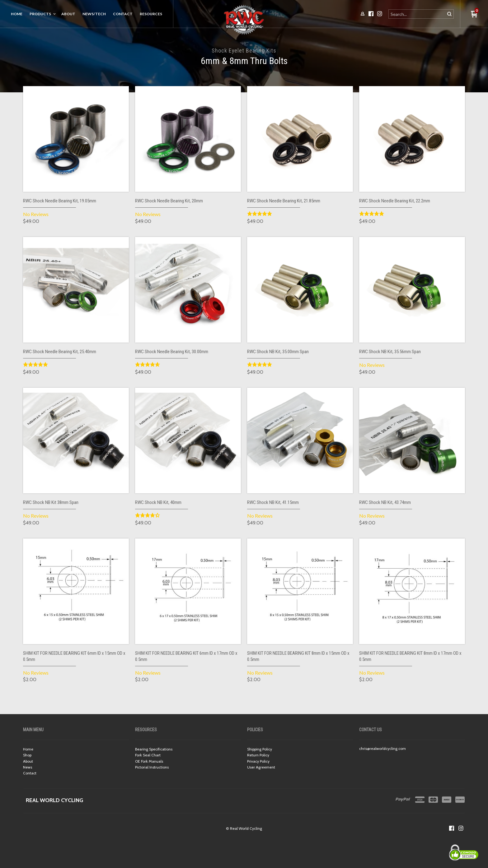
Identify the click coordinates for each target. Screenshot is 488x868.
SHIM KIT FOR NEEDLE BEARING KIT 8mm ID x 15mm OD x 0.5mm (298, 656)
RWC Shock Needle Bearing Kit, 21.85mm (284, 201)
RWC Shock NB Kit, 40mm (158, 502)
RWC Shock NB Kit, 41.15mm (273, 502)
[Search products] (417, 14)
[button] (474, 14)
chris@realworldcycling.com (382, 748)
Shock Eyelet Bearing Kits (244, 51)
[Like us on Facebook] (452, 828)
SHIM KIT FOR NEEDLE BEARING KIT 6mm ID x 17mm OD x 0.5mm (186, 656)
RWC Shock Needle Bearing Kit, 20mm (169, 201)
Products (40, 14)
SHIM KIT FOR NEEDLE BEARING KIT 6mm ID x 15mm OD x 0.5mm (74, 656)
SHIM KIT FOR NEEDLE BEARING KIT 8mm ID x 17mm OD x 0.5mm (410, 656)
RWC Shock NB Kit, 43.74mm (385, 502)
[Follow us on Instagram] (461, 828)
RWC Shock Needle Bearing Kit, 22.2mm (395, 201)
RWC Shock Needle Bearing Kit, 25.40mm (60, 352)
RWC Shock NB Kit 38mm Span (51, 502)
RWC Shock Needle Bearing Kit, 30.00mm (172, 352)
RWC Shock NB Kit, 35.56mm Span (390, 352)
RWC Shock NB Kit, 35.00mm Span (278, 352)
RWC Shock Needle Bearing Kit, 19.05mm (60, 201)
